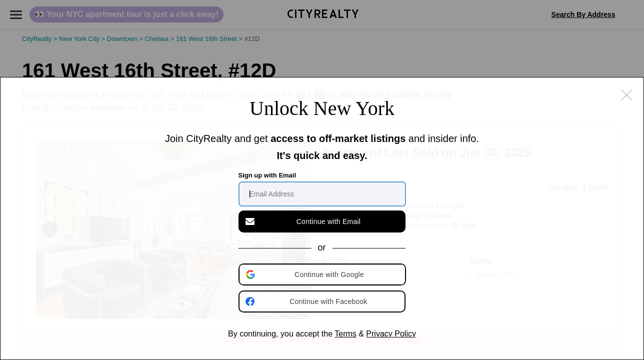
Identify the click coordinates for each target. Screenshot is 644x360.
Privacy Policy (391, 334)
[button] (323, 274)
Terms (345, 334)
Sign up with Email (267, 175)
